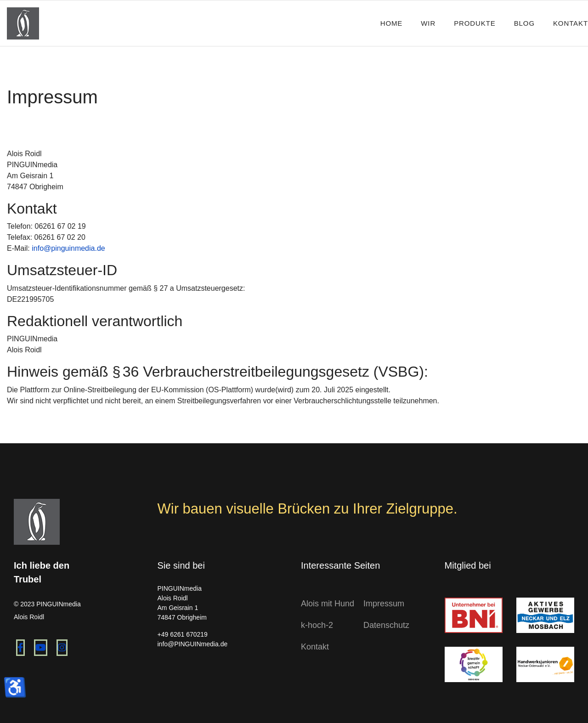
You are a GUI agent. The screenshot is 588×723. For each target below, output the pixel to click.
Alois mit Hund (328, 604)
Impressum (384, 604)
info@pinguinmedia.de (68, 248)
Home (392, 23)
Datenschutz (386, 625)
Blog (524, 23)
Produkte (475, 23)
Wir (428, 23)
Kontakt (571, 23)
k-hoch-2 (317, 625)
